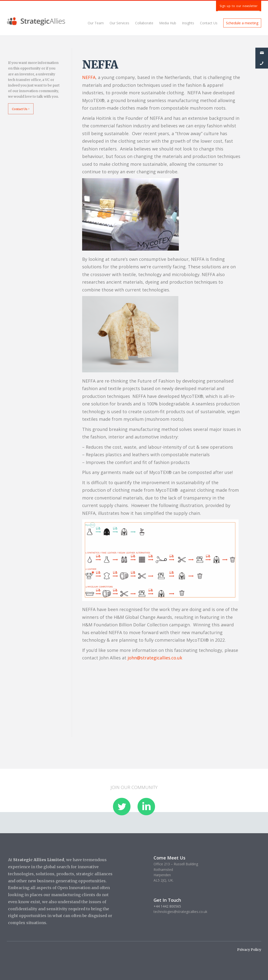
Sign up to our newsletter (239, 6)
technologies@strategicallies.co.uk (180, 912)
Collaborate (144, 23)
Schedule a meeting (242, 23)
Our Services (119, 23)
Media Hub (168, 23)
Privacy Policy (249, 950)
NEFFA (89, 77)
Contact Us (209, 23)
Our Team (96, 23)
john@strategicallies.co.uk (155, 658)
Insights (188, 23)
